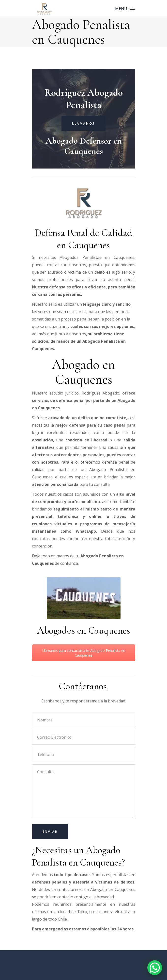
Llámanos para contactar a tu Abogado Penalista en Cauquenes (84, 653)
